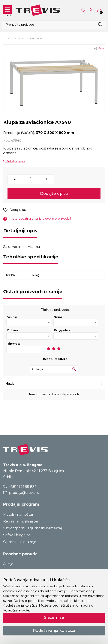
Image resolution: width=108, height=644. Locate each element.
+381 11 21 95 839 (20, 487)
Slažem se (54, 617)
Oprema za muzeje (20, 542)
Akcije (8, 564)
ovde (25, 610)
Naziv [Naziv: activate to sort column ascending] (10, 383)
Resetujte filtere (55, 359)
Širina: (59, 317)
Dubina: (13, 330)
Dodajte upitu (54, 194)
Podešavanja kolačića (54, 631)
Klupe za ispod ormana (25, 38)
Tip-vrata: (14, 344)
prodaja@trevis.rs (21, 493)
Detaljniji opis (14, 161)
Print (102, 48)
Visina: (12, 317)
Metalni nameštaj (18, 514)
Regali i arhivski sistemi (22, 521)
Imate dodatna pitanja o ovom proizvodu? (37, 219)
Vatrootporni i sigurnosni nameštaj (32, 528)
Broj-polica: (63, 330)
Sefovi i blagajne (17, 535)
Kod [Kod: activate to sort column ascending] (30, 383)
